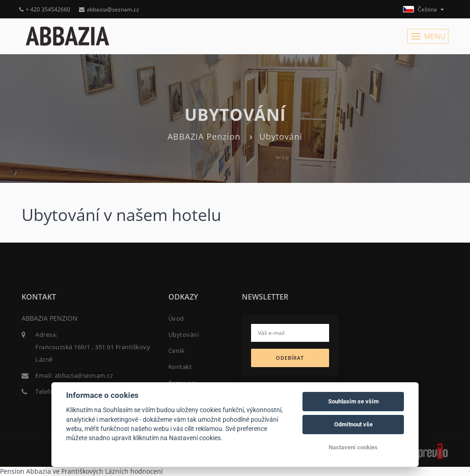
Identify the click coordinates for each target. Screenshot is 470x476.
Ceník (177, 351)
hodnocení (147, 471)
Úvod (176, 318)
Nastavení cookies (353, 447)
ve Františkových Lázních (91, 471)
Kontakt (180, 367)
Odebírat (290, 358)
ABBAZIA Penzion (204, 136)
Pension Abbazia (25, 471)
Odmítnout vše (353, 424)
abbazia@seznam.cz (109, 9)
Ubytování (184, 334)
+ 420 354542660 (45, 9)
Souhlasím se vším (353, 401)
